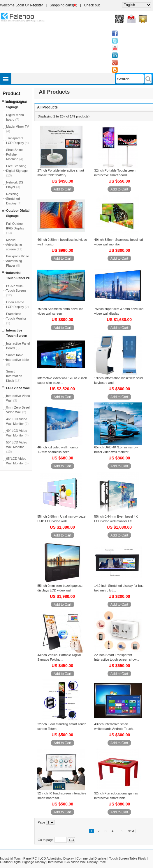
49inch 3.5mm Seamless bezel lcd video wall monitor (118, 242)
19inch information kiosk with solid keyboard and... (118, 380)
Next (131, 831)
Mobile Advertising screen (14, 245)
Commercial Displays (91, 858)
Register (37, 5)
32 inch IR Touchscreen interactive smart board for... (62, 796)
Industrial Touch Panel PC (18, 858)
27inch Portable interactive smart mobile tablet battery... (61, 173)
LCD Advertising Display (57, 858)
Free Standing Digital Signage (17, 171)
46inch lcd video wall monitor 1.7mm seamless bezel (58, 450)
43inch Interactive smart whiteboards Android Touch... (115, 726)
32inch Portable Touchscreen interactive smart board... (115, 173)
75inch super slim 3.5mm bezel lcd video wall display (119, 311)
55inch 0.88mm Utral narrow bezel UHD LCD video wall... (62, 519)
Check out (92, 5)
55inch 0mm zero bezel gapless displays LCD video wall (60, 588)
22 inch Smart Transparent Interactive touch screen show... (117, 657)
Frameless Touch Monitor (16, 318)
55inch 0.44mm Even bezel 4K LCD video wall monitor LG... (116, 519)
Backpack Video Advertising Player (18, 261)
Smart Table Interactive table (17, 360)
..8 (120, 831)
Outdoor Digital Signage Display (23, 862)
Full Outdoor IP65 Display (15, 228)
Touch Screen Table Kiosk (127, 858)
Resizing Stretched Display (14, 199)
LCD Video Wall (18, 388)
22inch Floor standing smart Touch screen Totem (62, 726)
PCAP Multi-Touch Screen (16, 290)
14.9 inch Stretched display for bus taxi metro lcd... (119, 588)
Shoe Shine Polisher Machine (15, 154)
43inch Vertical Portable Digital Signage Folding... (59, 657)
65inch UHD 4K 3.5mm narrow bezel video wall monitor (116, 450)
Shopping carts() (63, 5)
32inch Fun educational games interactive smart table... (116, 796)
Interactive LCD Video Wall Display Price (77, 862)
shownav (6, 78)
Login (20, 5)
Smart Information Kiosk (14, 376)
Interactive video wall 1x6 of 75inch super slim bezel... (62, 380)
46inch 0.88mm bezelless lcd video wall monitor (62, 242)
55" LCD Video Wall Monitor (17, 447)
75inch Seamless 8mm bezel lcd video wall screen (60, 311)
